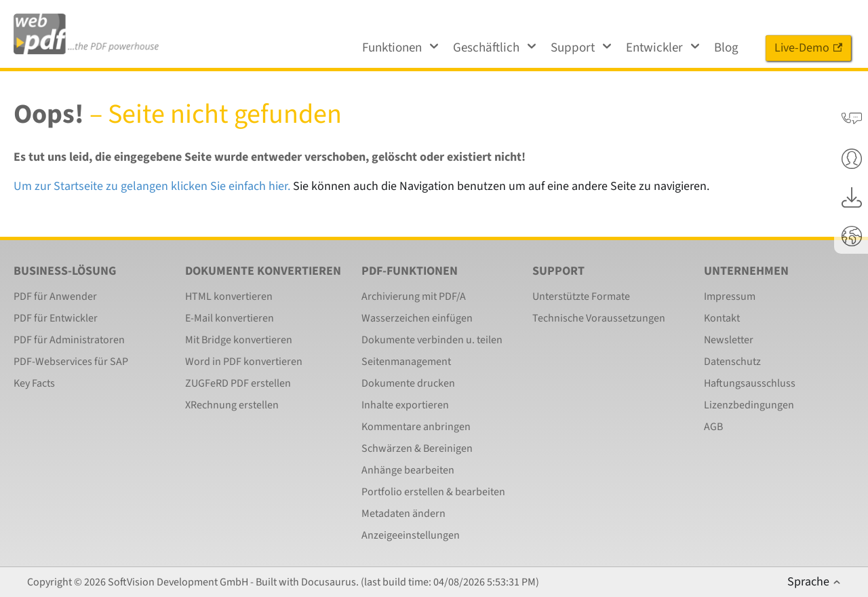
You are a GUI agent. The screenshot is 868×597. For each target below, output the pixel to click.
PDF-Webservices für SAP (71, 362)
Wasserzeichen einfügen (417, 318)
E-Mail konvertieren (230, 318)
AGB (713, 427)
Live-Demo (808, 48)
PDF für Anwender (55, 296)
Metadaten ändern (403, 514)
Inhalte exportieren (405, 405)
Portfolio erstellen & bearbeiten (433, 492)
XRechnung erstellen (232, 405)
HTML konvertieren (229, 296)
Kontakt (722, 318)
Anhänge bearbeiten (408, 470)
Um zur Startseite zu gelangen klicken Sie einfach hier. (152, 186)
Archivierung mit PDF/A (414, 296)
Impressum (730, 296)
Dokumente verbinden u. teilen (432, 340)
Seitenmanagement (406, 362)
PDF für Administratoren (69, 340)
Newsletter (729, 340)
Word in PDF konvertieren (244, 362)
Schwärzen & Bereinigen (417, 448)
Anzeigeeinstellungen (411, 535)
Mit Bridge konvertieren (239, 340)
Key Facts (34, 383)
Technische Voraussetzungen (599, 318)
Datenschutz (732, 362)
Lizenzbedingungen (749, 405)
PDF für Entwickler (56, 318)
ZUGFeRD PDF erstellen (238, 383)
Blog (726, 48)
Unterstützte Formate (581, 296)
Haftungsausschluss (750, 383)
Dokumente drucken (408, 383)
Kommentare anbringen (416, 427)
